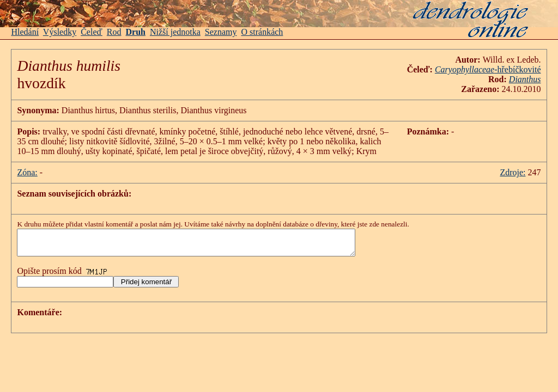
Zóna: (27, 172)
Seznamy (221, 32)
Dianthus (525, 79)
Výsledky (60, 32)
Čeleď (92, 32)
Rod (114, 32)
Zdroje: (512, 172)
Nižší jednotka (175, 32)
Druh (136, 32)
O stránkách (262, 32)
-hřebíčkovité (488, 69)
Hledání (25, 32)
